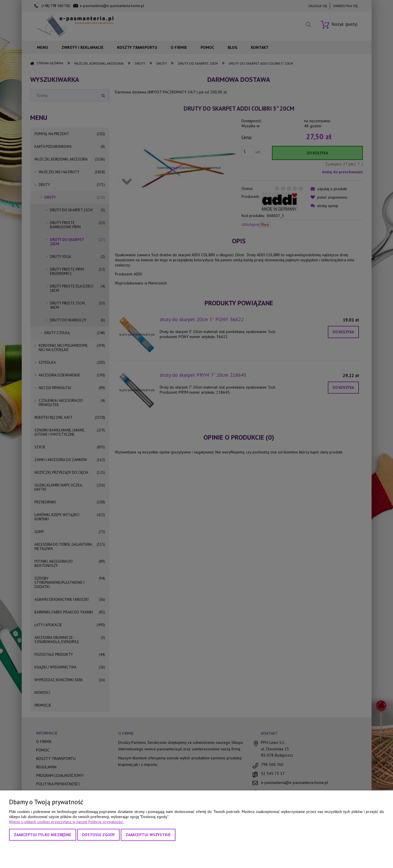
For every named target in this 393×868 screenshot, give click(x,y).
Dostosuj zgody (98, 835)
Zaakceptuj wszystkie (148, 835)
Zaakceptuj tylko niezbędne (43, 835)
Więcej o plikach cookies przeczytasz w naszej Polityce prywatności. (66, 822)
